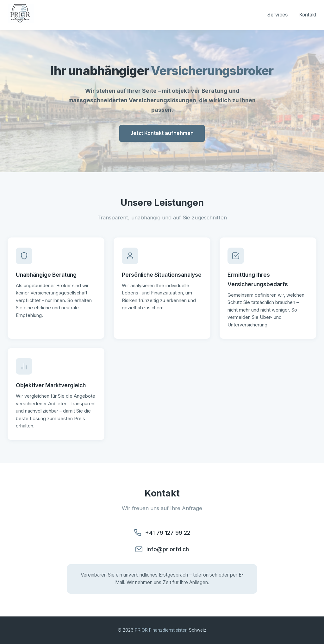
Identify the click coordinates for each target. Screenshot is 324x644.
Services (277, 15)
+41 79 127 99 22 (168, 533)
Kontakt (308, 15)
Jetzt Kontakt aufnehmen (162, 133)
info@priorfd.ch (168, 549)
